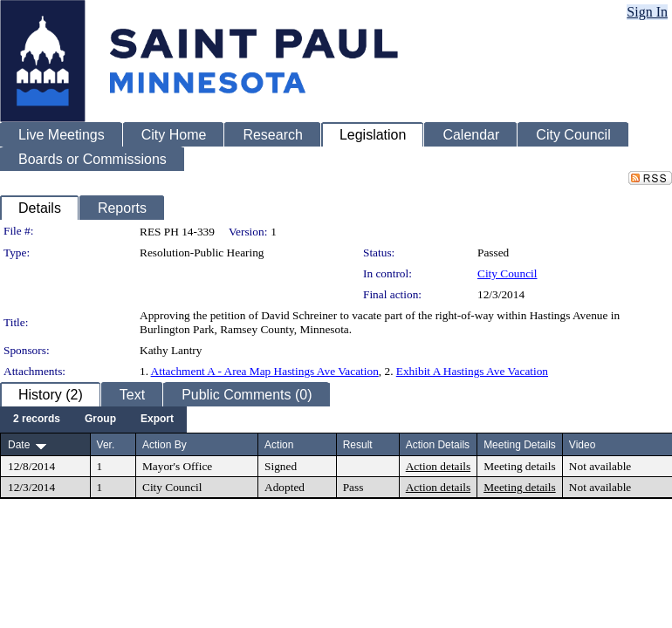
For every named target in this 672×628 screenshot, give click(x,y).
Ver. (106, 445)
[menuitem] (37, 420)
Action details (438, 466)
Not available (600, 466)
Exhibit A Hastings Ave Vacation (472, 371)
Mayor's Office (177, 466)
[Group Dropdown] (100, 420)
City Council (507, 273)
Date (19, 445)
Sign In (647, 12)
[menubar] (93, 420)
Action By (165, 445)
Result (358, 445)
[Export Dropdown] (157, 420)
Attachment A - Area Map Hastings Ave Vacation (265, 371)
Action (279, 445)
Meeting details (520, 466)
